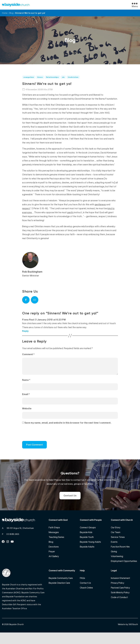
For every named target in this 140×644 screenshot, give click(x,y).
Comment (28, 354)
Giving (114, 560)
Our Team (116, 540)
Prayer (52, 560)
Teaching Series (56, 545)
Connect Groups (88, 536)
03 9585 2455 (13, 542)
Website (27, 412)
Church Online (86, 596)
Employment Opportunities (124, 569)
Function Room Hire (120, 555)
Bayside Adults (87, 555)
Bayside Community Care (61, 586)
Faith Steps (54, 536)
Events (114, 550)
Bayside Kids (86, 540)
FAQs (82, 586)
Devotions (54, 555)
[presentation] (41, 438)
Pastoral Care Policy (120, 596)
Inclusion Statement (120, 586)
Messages (54, 540)
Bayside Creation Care (59, 591)
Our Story (116, 536)
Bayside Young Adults (90, 550)
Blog (11, 13)
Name (26, 383)
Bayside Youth (87, 545)
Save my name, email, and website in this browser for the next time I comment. (68, 426)
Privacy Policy (118, 591)
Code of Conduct (119, 605)
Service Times (118, 545)
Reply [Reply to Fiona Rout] (25, 331)
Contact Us (70, 500)
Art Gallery (54, 564)
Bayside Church (17, 636)
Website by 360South (128, 636)
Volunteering (117, 564)
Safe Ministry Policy (120, 601)
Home (5, 13)
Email (26, 397)
